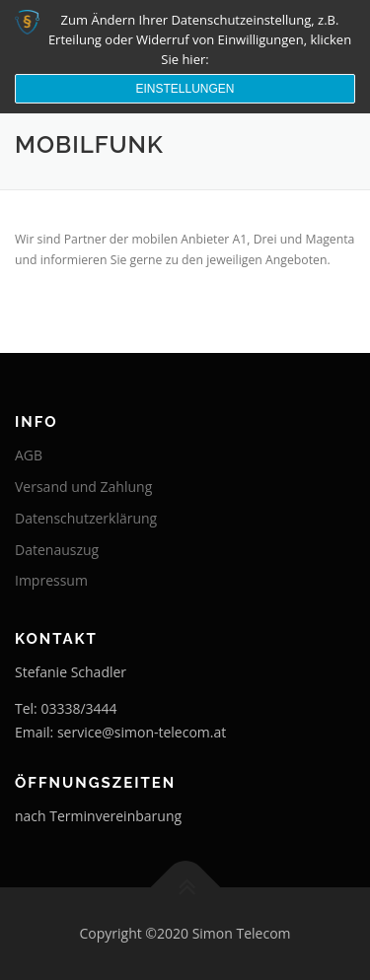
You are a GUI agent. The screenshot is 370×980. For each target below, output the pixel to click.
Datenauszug (57, 550)
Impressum (51, 580)
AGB (29, 455)
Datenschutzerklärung (86, 518)
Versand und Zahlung (83, 487)
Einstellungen (185, 89)
